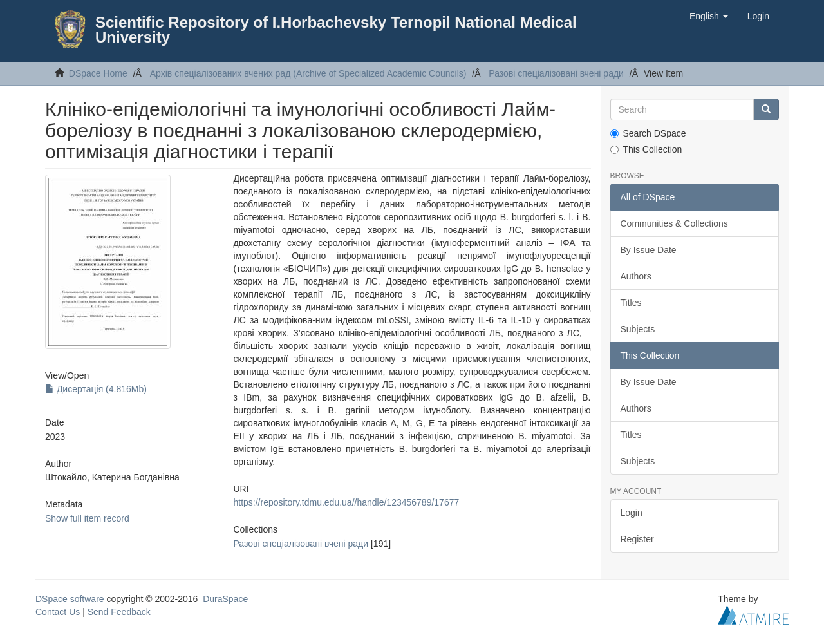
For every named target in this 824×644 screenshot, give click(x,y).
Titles (631, 303)
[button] (709, 16)
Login (632, 513)
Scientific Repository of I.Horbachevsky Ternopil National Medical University (336, 30)
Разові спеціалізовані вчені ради (556, 73)
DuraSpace (225, 599)
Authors (636, 276)
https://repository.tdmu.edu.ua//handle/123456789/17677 (346, 502)
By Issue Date (649, 250)
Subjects (638, 329)
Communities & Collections (674, 223)
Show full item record (87, 518)
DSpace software (70, 599)
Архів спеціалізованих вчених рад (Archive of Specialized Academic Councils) (308, 73)
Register (637, 539)
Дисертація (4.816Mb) (96, 389)
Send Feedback (119, 612)
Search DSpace (648, 133)
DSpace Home (98, 73)
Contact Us (58, 612)
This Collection (646, 149)
